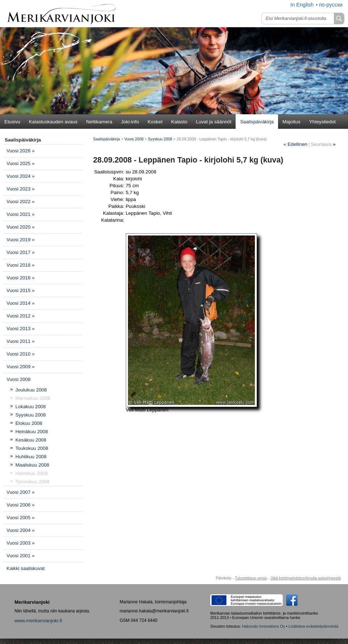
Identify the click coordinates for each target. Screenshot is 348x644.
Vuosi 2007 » (20, 492)
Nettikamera (99, 122)
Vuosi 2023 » (20, 189)
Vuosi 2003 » (20, 543)
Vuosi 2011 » (20, 341)
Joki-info (130, 122)
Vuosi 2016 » (20, 278)
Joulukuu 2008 (31, 390)
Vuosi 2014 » (20, 303)
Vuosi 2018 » (20, 265)
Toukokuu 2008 (32, 448)
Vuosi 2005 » (20, 518)
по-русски (331, 5)
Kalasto (179, 122)
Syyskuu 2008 (30, 415)
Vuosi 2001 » (20, 556)
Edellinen (295, 144)
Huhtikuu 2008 (31, 457)
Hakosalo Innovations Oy (264, 626)
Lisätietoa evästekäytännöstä (313, 626)
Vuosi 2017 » (20, 252)
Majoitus (291, 122)
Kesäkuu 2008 (31, 440)
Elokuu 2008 (29, 423)
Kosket (155, 122)
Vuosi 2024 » (20, 176)
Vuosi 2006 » (20, 505)
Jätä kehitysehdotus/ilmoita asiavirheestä (306, 578)
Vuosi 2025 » (20, 163)
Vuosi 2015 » (20, 290)
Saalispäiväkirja (257, 122)
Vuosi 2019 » (20, 240)
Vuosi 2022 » (20, 202)
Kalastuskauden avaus (53, 122)
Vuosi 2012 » (20, 316)
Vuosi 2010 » (20, 354)
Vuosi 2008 (18, 379)
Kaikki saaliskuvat (26, 568)
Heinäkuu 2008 (32, 432)
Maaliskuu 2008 (32, 465)
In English (302, 5)
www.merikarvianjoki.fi (38, 621)
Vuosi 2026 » (20, 151)
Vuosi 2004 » (20, 530)
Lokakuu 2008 (30, 407)
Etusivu (12, 122)
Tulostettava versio (251, 578)
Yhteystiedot (322, 122)
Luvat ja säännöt (214, 122)
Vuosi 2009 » (20, 367)
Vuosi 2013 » (20, 329)
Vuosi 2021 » (20, 214)
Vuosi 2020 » (20, 227)
